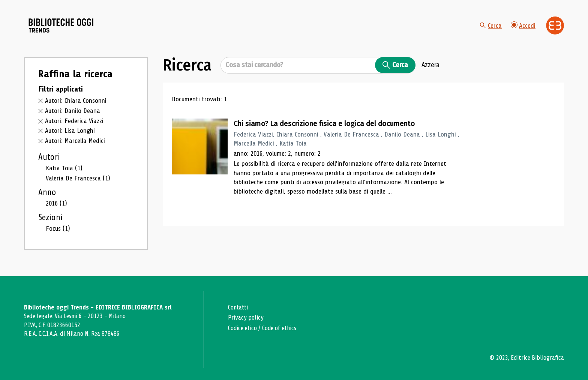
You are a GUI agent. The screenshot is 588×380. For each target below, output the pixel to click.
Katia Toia (64, 170)
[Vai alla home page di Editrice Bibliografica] (555, 26)
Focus (58, 231)
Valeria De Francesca (78, 180)
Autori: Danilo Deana (73, 113)
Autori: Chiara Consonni (76, 103)
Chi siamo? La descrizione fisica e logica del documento (326, 126)
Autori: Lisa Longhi (70, 133)
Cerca (491, 26)
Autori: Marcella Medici (75, 143)
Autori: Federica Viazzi (74, 123)
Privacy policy (246, 318)
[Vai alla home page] (66, 27)
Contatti (239, 307)
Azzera (430, 67)
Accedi (523, 26)
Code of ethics (280, 328)
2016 (56, 206)
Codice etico (243, 328)
